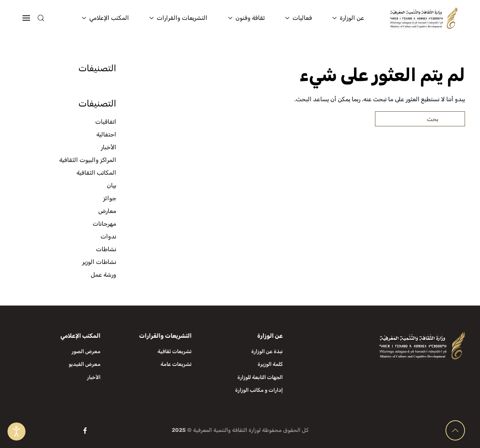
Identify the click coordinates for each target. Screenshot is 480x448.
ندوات (108, 236)
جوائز (110, 198)
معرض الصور (86, 351)
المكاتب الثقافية (96, 173)
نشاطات (106, 249)
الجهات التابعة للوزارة (260, 377)
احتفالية (106, 134)
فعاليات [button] (298, 18)
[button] (56, 18)
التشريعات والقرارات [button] (178, 18)
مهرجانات (104, 224)
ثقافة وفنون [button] (246, 18)
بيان (112, 185)
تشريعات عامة (176, 364)
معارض (107, 211)
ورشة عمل (103, 275)
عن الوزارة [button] (348, 18)
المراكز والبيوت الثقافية (88, 160)
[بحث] (420, 119)
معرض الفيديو (85, 364)
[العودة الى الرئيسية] (424, 18)
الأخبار (109, 147)
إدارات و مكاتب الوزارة (259, 390)
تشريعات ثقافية (175, 351)
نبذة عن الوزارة (267, 351)
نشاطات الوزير (99, 262)
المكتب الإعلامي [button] (105, 18)
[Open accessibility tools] (16, 432)
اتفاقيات (106, 122)
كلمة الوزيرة (270, 364)
